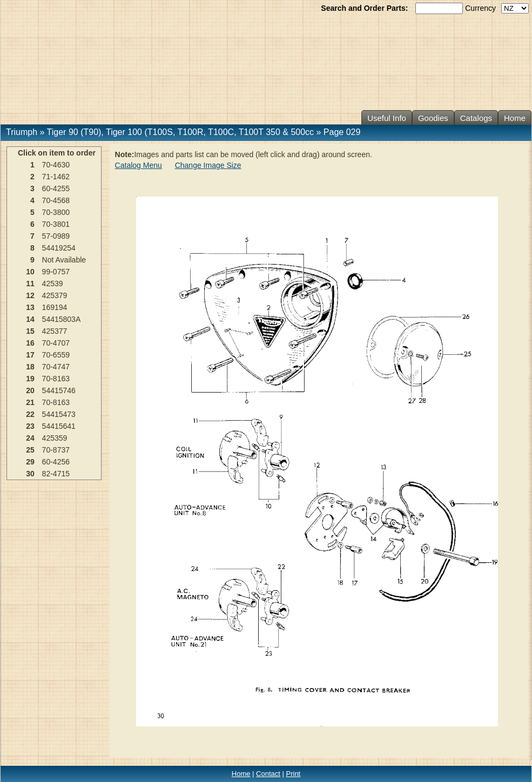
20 (30, 390)
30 (30, 474)
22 (30, 414)
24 (30, 438)
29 (30, 462)
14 (30, 319)
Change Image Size (208, 165)
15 (30, 331)
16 (30, 343)
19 (30, 379)
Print (294, 774)
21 (30, 402)
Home (515, 118)
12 (30, 295)
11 (30, 284)
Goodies (433, 118)
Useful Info (387, 118)
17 (30, 355)
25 (30, 450)
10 (30, 272)
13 (30, 307)
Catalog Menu (139, 165)
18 (30, 367)
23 (30, 426)
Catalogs (476, 118)
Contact (268, 774)
